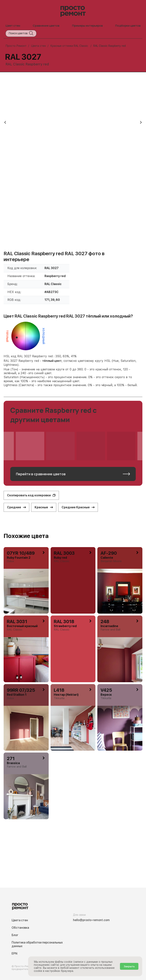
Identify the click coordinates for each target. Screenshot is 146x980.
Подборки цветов (128, 26)
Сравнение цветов (46, 26)
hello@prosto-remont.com (91, 920)
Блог (15, 935)
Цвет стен (13, 26)
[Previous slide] (5, 122)
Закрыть (129, 966)
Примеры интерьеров (87, 26)
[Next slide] (141, 122)
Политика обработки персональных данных (37, 944)
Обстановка (20, 928)
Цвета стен (20, 920)
